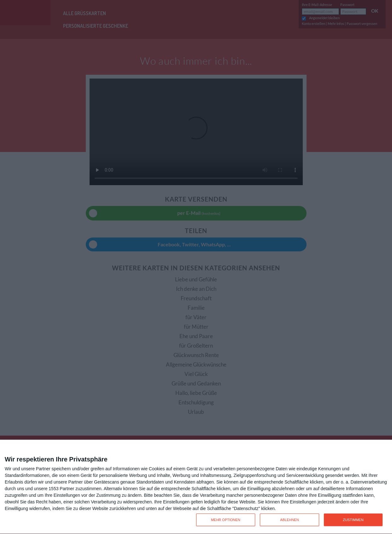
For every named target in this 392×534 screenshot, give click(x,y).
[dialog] (196, 487)
